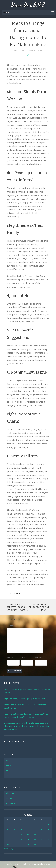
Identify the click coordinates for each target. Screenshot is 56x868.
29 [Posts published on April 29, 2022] (35, 844)
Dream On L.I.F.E (28, 5)
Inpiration (10, 765)
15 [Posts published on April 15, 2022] (35, 834)
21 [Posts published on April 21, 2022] (28, 839)
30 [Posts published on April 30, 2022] (42, 844)
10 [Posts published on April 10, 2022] (48, 829)
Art (8, 760)
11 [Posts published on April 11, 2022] (8, 834)
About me (10, 793)
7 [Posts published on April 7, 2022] (28, 829)
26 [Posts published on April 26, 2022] (14, 844)
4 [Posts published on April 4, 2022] (8, 829)
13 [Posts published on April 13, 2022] (21, 834)
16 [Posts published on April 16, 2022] (42, 834)
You (8, 775)
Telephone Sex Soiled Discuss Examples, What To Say (39, 607)
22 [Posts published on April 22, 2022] (35, 839)
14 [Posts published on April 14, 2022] (28, 834)
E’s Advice (11, 803)
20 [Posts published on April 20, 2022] (21, 839)
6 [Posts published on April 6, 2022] (21, 829)
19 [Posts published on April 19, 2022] (14, 839)
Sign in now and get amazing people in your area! (24, 699)
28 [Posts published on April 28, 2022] (28, 844)
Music (18, 593)
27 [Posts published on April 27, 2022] (21, 844)
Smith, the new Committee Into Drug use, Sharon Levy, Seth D (17, 607)
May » (12, 849)
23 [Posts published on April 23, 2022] (42, 839)
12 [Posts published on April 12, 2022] (14, 834)
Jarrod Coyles (35, 50)
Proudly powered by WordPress (18, 864)
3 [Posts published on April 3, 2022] (48, 824)
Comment (11, 625)
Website (38, 658)
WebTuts (47, 864)
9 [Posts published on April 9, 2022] (42, 829)
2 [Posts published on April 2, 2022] (42, 824)
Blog (10, 798)
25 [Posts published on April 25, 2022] (8, 844)
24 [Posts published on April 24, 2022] (48, 839)
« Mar (6, 849)
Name (10, 658)
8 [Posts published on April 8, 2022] (35, 829)
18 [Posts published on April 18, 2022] (8, 839)
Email (24, 658)
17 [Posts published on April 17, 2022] (48, 834)
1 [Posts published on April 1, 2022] (35, 824)
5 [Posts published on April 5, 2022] (14, 829)
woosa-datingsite (22, 143)
